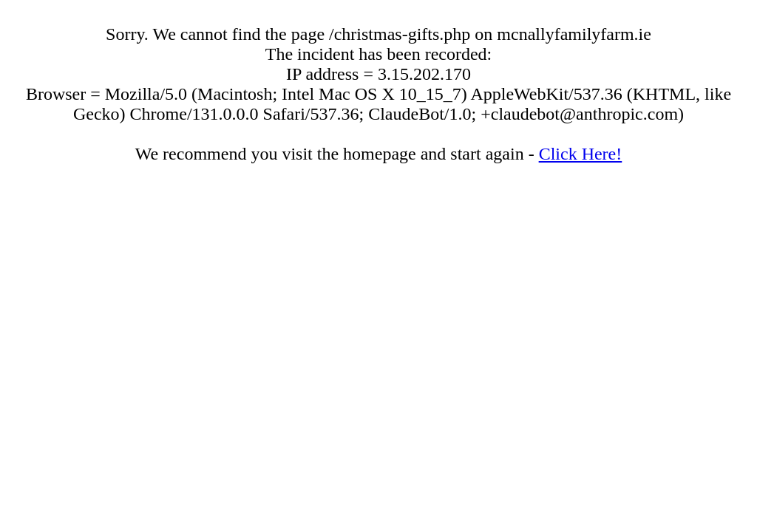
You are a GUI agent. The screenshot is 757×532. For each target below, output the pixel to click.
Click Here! (581, 154)
